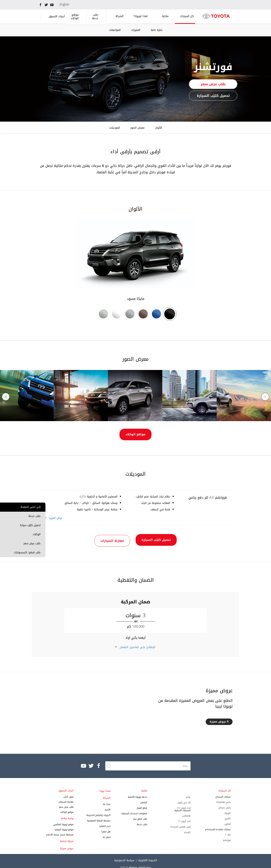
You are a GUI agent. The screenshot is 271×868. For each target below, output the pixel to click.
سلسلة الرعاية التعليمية (99, 815)
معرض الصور (137, 128)
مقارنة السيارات (109, 536)
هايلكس (186, 810)
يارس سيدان (225, 802)
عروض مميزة (67, 843)
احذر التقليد (105, 821)
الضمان (144, 797)
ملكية (165, 16)
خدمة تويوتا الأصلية (137, 792)
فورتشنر (227, 835)
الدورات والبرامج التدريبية (98, 810)
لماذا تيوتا (105, 786)
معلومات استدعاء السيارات (134, 808)
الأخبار (108, 804)
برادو (188, 792)
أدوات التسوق (57, 16)
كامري (228, 813)
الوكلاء (37, 534)
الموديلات (114, 128)
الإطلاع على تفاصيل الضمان (137, 642)
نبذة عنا (107, 799)
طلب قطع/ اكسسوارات (27, 552)
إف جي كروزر (184, 797)
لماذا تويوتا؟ (141, 16)
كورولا (228, 808)
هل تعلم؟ (106, 826)
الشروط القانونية (148, 855)
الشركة (119, 16)
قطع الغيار (142, 803)
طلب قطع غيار (140, 814)
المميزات (136, 30)
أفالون (228, 819)
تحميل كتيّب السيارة (213, 96)
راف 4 (228, 829)
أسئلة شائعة (67, 836)
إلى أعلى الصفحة (30, 507)
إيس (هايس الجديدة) (180, 821)
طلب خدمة (95, 17)
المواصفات (115, 30)
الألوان (159, 128)
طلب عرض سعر (32, 543)
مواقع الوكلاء (75, 17)
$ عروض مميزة (219, 716)
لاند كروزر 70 (184, 816)
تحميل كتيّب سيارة (30, 525)
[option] (136, 261)
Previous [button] (7, 397)
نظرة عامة (157, 30)
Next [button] (264, 397)
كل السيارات (187, 16)
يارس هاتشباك (223, 797)
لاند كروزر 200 (184, 803)
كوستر (187, 827)
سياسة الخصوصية (124, 855)
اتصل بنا (107, 832)
